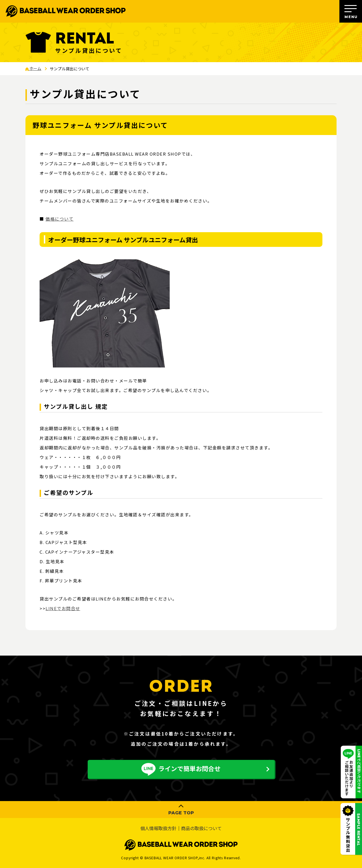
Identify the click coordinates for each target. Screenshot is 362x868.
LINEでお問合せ (63, 608)
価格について (60, 219)
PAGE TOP (181, 813)
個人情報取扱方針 (158, 829)
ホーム (33, 68)
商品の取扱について (201, 829)
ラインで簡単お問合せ (181, 769)
